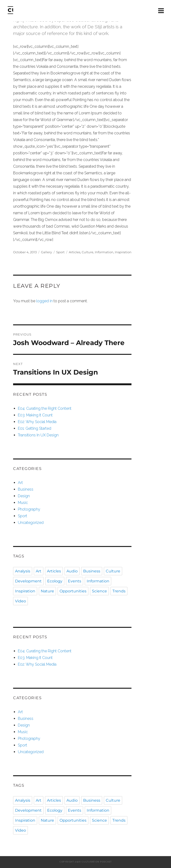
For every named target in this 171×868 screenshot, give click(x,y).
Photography (29, 509)
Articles (75, 252)
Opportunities (73, 591)
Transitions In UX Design (38, 435)
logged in (44, 301)
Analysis (23, 571)
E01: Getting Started (35, 428)
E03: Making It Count (35, 415)
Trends (119, 591)
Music (23, 503)
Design (24, 496)
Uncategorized (31, 523)
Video (20, 601)
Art (20, 483)
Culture (88, 252)
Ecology (55, 581)
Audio (72, 571)
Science (99, 591)
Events (75, 581)
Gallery (46, 252)
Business (26, 489)
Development (28, 581)
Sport (60, 252)
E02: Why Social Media (37, 422)
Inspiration (123, 252)
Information (104, 252)
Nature (47, 591)
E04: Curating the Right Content (45, 408)
